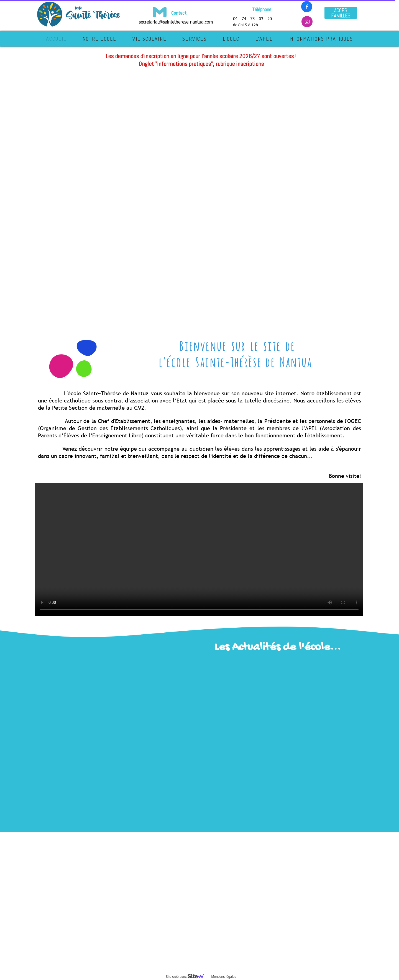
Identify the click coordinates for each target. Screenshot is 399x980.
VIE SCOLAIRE (149, 39)
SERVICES (195, 39)
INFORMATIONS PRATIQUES (321, 39)
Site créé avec (187, 977)
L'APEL (264, 39)
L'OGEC (231, 39)
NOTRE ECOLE (99, 39)
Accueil (56, 39)
